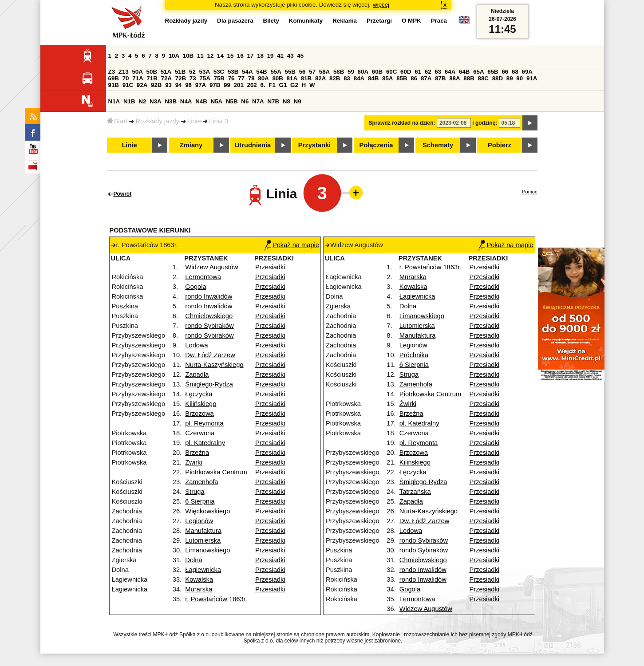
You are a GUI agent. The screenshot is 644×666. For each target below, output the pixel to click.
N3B (171, 101)
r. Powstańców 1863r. (216, 599)
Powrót (123, 194)
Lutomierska (203, 540)
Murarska (199, 589)
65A (478, 72)
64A (450, 72)
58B (339, 72)
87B (440, 78)
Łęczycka (199, 394)
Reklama (345, 21)
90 (520, 78)
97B (215, 85)
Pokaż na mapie (291, 245)
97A (201, 85)
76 (231, 78)
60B (377, 72)
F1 (272, 85)
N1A (114, 101)
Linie (194, 121)
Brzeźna (197, 453)
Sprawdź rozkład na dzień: (402, 123)
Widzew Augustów (211, 267)
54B (261, 72)
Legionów (199, 521)
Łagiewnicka (203, 570)
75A (205, 78)
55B (290, 72)
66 (505, 72)
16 (240, 56)
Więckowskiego (207, 511)
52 (192, 72)
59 (351, 72)
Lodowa (196, 345)
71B (152, 78)
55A (276, 72)
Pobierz (500, 145)
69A (527, 72)
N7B (273, 101)
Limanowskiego (207, 550)
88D (498, 78)
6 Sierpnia (200, 501)
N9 (298, 101)
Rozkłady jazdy (157, 121)
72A (166, 78)
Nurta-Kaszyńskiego (214, 365)
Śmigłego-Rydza (209, 384)
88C (483, 78)
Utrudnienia (253, 145)
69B (114, 78)
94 (179, 85)
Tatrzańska (415, 492)
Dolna (194, 560)
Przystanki (314, 145)
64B (464, 72)
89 (510, 78)
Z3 (112, 72)
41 (280, 56)
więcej (381, 5)
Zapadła (197, 374)
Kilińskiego (201, 404)
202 (252, 85)
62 (428, 72)
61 (418, 72)
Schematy (438, 145)
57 (312, 72)
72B (181, 78)
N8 (286, 101)
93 (168, 85)
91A (532, 78)
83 (347, 78)
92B (156, 85)
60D (406, 72)
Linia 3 (219, 121)
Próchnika (414, 355)
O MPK (411, 21)
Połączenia (376, 145)
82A (320, 78)
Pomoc (529, 192)
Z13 (124, 72)
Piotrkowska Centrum (216, 472)
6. (263, 85)
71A (138, 78)
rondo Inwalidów (209, 296)
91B (114, 85)
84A (359, 78)
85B (402, 78)
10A (174, 56)
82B (335, 78)
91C (128, 85)
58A (324, 72)
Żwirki (194, 462)
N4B (201, 101)
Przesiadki (270, 267)
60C (391, 72)
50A (137, 72)
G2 (294, 85)
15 (231, 56)
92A (142, 85)
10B (188, 56)
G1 (283, 85)
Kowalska (199, 579)
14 (220, 56)
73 (193, 78)
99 (227, 85)
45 (300, 56)
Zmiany (191, 145)
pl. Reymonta (204, 423)
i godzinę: (485, 123)
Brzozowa (199, 414)
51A (166, 72)
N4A (186, 101)
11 (200, 56)
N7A (258, 101)
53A (205, 72)
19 (271, 56)
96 (188, 85)
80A (263, 78)
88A (454, 78)
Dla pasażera (235, 21)
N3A (156, 101)
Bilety (271, 21)
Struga (195, 492)
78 (251, 78)
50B (152, 72)
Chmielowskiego (209, 316)
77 (241, 78)
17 (251, 56)
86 (414, 78)
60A (363, 72)
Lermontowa (203, 277)
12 (210, 56)
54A (247, 72)
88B (469, 78)
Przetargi (379, 21)
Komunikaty (306, 21)
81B (306, 78)
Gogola (196, 287)
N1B (129, 101)
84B (373, 78)
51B (180, 72)
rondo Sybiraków (209, 326)
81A (292, 78)
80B (277, 78)
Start (117, 121)
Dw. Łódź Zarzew (210, 355)
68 (515, 72)
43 (290, 56)
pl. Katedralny (205, 443)
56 (302, 72)
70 (126, 78)
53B (233, 72)
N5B (232, 101)
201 (239, 85)
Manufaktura (203, 531)
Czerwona (200, 433)
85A (387, 78)
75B (219, 78)
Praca (439, 21)
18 (260, 56)
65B (493, 72)
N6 (245, 101)
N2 (142, 101)
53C (219, 72)
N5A (217, 101)
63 (438, 72)
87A (426, 78)
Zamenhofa (201, 482)
